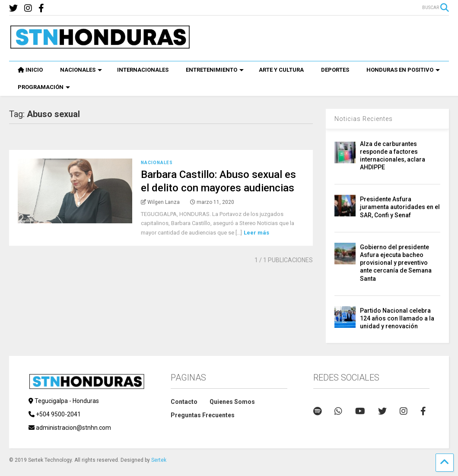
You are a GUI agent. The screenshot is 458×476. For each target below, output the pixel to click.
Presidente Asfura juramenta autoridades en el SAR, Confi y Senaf (400, 207)
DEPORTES (335, 70)
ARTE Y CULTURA (281, 70)
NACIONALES (81, 70)
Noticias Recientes (364, 119)
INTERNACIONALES (143, 70)
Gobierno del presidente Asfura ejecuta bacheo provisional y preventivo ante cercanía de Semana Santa (396, 263)
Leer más (256, 233)
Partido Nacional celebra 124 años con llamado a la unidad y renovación (397, 318)
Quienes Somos (232, 402)
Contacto (184, 402)
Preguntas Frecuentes (203, 415)
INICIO (30, 70)
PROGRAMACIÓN (44, 87)
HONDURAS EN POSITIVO (403, 70)
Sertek (159, 460)
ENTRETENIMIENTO (215, 70)
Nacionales (157, 163)
